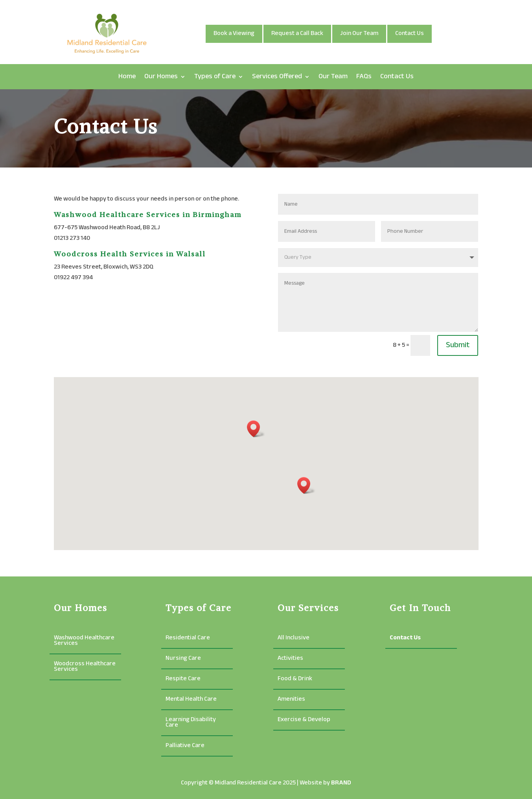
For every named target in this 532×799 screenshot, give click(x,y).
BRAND (341, 783)
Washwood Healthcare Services (84, 642)
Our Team (333, 77)
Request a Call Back (297, 34)
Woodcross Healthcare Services (85, 668)
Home (127, 77)
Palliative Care (185, 747)
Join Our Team (359, 34)
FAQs (364, 77)
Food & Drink (295, 680)
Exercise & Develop (304, 721)
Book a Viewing (234, 34)
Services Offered (277, 77)
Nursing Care (183, 660)
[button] (306, 485)
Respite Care (183, 680)
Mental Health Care (191, 701)
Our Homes (161, 77)
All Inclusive (294, 639)
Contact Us (410, 34)
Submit (458, 345)
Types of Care (215, 77)
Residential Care (188, 639)
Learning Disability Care (191, 724)
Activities (290, 660)
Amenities (291, 701)
